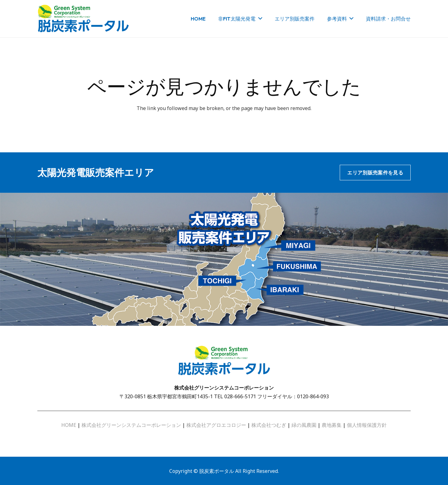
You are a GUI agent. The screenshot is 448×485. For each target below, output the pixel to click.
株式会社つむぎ (269, 425)
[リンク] (83, 19)
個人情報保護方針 (367, 425)
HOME (69, 425)
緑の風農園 (304, 425)
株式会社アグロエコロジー (216, 425)
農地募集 (332, 425)
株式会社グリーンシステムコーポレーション (131, 425)
